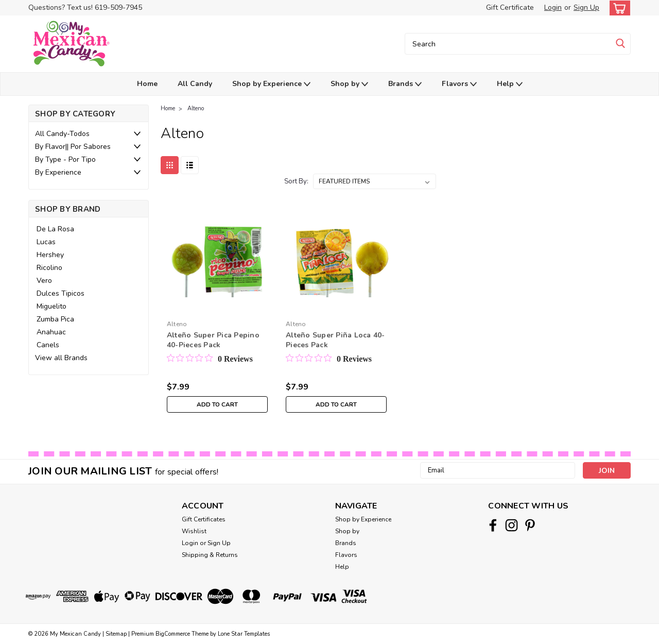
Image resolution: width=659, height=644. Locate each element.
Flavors (459, 84)
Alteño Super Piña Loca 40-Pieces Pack (335, 340)
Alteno (196, 108)
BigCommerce (173, 634)
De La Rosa (55, 229)
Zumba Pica (55, 319)
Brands (405, 84)
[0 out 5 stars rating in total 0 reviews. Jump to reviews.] (210, 359)
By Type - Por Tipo (65, 159)
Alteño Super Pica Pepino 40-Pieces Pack (213, 340)
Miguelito (51, 306)
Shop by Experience (271, 84)
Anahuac (51, 332)
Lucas (46, 242)
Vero (44, 281)
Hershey (50, 255)
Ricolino (49, 268)
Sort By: (296, 181)
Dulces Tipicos (60, 293)
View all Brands (61, 358)
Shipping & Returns (210, 555)
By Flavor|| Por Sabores (73, 147)
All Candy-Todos (62, 134)
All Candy (195, 84)
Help (510, 84)
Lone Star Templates (244, 634)
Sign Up (586, 7)
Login (553, 7)
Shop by (349, 84)
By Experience (58, 172)
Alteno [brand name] (177, 324)
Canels (48, 345)
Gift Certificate (510, 7)
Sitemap (116, 634)
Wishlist (194, 531)
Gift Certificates (204, 519)
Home (147, 84)
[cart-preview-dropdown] (618, 8)
